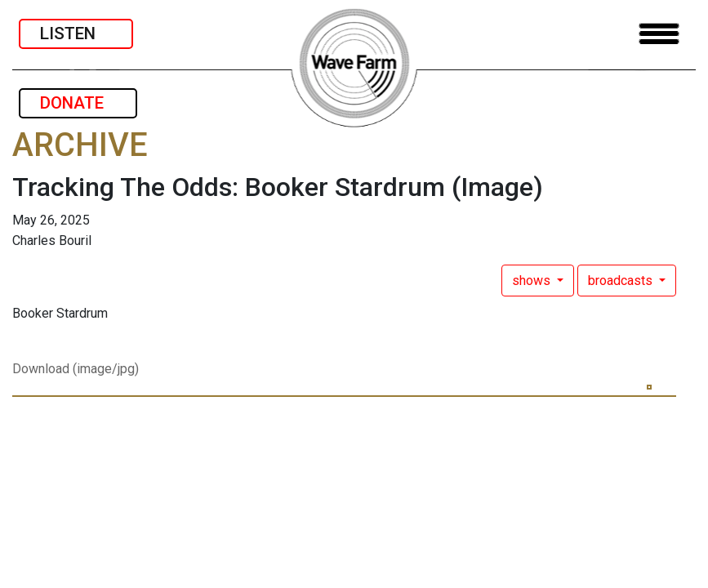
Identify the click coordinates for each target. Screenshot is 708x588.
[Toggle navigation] (659, 34)
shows (533, 281)
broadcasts (622, 281)
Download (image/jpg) (76, 369)
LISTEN (76, 33)
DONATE (78, 103)
